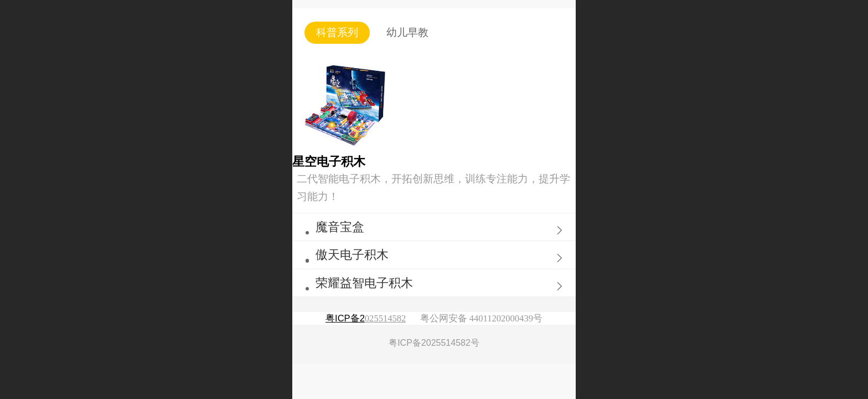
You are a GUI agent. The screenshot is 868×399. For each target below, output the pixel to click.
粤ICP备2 (345, 318)
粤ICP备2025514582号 (434, 343)
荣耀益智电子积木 (364, 283)
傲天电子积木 (352, 255)
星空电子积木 (329, 162)
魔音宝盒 (340, 227)
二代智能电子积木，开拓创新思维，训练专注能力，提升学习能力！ (433, 188)
